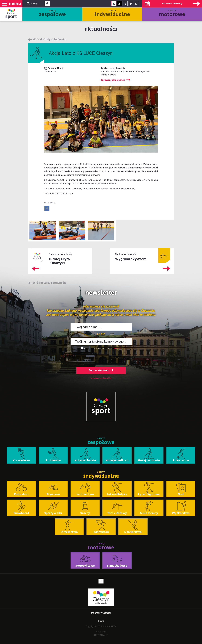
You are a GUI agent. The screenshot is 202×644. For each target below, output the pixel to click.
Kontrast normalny (114, 4)
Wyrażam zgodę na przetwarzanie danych (99, 348)
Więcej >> (117, 348)
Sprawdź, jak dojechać (113, 80)
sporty (52, 14)
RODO (101, 621)
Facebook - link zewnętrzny (47, 4)
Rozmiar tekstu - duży (136, 4)
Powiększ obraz (43, 231)
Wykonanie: (101, 633)
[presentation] (101, 357)
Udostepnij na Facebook (47, 208)
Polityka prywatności (101, 613)
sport (11, 17)
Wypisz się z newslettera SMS (101, 378)
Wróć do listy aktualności (50, 39)
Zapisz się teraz (101, 370)
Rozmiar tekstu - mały (125, 4)
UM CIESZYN (110, 626)
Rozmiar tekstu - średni (131, 4)
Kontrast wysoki (119, 4)
